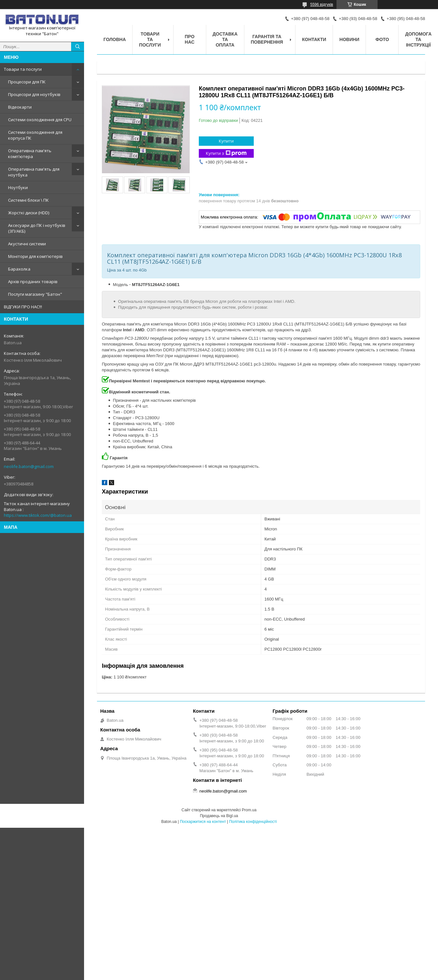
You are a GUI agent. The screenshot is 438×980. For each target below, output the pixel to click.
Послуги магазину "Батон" (35, 294)
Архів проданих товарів (33, 282)
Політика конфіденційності (253, 822)
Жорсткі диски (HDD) (29, 213)
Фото (382, 39)
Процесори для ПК (27, 82)
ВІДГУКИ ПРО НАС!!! (23, 307)
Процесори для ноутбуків (34, 94)
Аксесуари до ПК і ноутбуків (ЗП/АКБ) (37, 228)
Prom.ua (249, 810)
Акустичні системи (27, 244)
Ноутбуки (18, 187)
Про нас (190, 39)
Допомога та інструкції (418, 39)
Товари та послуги (23, 69)
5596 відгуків (322, 5)
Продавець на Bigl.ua (219, 816)
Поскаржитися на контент (203, 822)
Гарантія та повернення (267, 39)
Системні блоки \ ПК (28, 200)
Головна (115, 39)
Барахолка (19, 269)
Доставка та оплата (225, 39)
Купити (226, 141)
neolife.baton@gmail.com (29, 466)
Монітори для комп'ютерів (35, 256)
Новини (349, 39)
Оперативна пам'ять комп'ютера (30, 154)
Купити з (226, 153)
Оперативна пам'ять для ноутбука (34, 172)
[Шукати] (78, 47)
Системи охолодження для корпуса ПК (35, 135)
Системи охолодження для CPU (40, 120)
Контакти (314, 39)
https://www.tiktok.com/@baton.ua (38, 515)
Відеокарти (20, 107)
